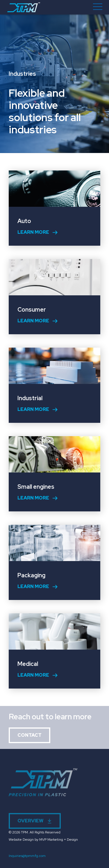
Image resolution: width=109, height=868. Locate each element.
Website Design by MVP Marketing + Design (43, 840)
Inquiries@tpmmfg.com (27, 856)
